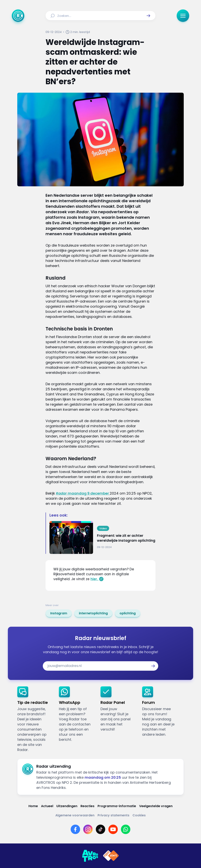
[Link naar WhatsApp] (126, 829)
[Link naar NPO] (111, 856)
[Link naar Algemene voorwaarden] (75, 815)
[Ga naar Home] (18, 16)
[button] (148, 16)
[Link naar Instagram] (88, 829)
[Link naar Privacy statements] (113, 815)
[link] (59, 613)
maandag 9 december (83, 493)
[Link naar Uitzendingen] (67, 806)
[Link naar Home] (33, 806)
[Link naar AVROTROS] (90, 856)
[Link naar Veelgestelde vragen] (156, 806)
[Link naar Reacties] (87, 806)
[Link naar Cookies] (139, 815)
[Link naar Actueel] (47, 806)
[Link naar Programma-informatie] (117, 806)
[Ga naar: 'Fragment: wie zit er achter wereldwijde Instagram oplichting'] (102, 537)
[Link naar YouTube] (113, 829)
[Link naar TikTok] (100, 829)
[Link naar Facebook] (75, 829)
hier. (95, 579)
